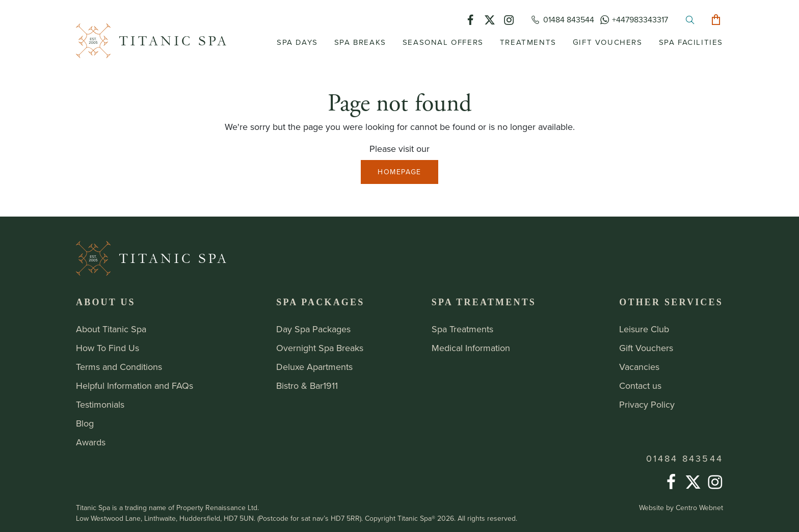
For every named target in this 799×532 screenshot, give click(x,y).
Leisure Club (644, 329)
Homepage (400, 172)
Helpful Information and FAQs (135, 386)
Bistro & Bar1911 (307, 386)
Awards (91, 442)
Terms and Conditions (119, 367)
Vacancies (639, 367)
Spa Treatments (462, 329)
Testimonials (100, 405)
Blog (85, 423)
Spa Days (297, 42)
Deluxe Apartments (314, 367)
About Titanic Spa (111, 329)
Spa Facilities (691, 42)
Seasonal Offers (443, 42)
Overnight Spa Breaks (320, 348)
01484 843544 (685, 459)
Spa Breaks (360, 42)
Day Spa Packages (313, 329)
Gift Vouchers (608, 42)
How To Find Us (108, 348)
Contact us (640, 386)
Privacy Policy (647, 405)
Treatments (528, 42)
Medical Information (471, 348)
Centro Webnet (699, 508)
